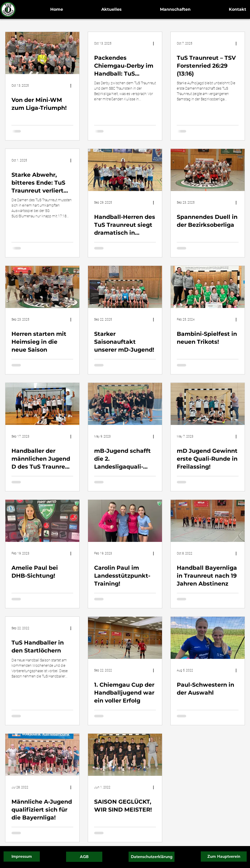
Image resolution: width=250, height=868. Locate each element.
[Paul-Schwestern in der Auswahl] (208, 638)
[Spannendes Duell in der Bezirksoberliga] (208, 170)
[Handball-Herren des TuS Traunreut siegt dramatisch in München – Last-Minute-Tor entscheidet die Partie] (125, 170)
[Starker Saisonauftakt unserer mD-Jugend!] (125, 287)
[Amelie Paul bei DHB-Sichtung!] (42, 521)
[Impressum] (22, 857)
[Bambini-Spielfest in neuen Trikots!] (208, 287)
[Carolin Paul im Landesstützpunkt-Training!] (125, 521)
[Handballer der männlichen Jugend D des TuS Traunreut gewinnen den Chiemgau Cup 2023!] (42, 404)
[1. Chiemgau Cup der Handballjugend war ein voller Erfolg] (125, 638)
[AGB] (84, 857)
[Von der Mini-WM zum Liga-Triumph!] (42, 53)
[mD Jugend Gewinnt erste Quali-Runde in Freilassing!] (208, 404)
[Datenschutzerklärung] (152, 857)
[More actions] (72, 86)
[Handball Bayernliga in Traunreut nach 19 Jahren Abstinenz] (208, 521)
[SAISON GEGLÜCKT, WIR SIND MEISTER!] (125, 755)
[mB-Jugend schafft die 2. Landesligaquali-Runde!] (125, 404)
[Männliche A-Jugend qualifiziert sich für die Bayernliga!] (42, 755)
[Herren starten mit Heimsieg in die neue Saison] (42, 287)
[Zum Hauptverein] (224, 857)
